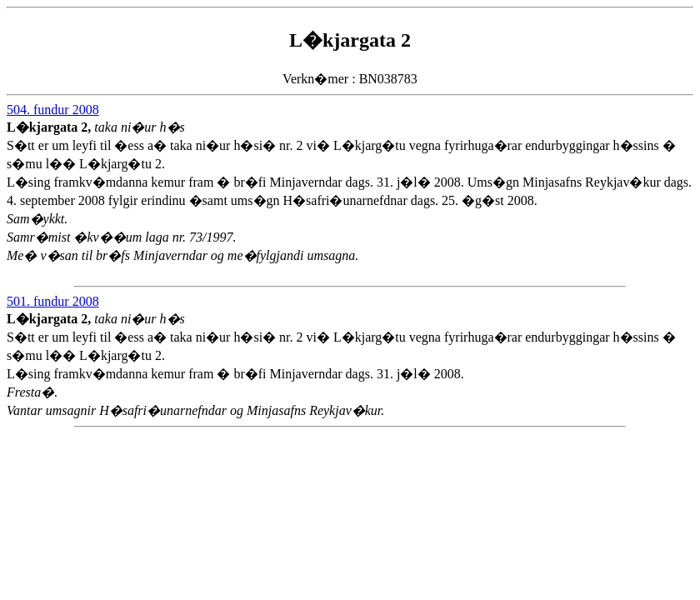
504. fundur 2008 (53, 110)
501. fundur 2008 (53, 301)
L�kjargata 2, (50, 127)
